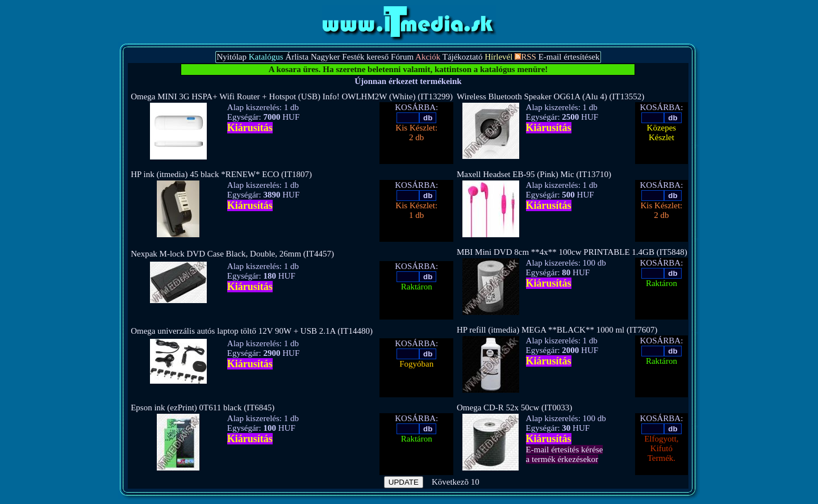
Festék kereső (365, 57)
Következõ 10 (456, 482)
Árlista (297, 57)
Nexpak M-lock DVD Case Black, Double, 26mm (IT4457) (232, 254)
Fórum (402, 57)
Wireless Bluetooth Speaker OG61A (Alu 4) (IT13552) (550, 96)
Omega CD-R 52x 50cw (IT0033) (514, 408)
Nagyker (325, 57)
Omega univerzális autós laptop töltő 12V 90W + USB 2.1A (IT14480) (252, 331)
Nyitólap (231, 57)
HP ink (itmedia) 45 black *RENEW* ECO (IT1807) (221, 174)
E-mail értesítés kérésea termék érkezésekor (565, 454)
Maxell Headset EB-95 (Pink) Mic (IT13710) (534, 174)
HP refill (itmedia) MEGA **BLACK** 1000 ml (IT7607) (557, 330)
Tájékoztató (463, 57)
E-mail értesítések (569, 57)
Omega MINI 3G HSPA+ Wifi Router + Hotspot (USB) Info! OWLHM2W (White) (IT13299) (292, 96)
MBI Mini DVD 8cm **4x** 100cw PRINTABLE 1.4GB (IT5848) (572, 252)
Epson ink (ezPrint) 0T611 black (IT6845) (203, 408)
